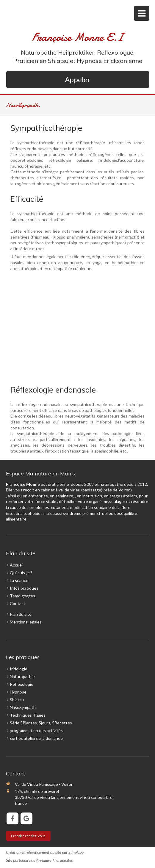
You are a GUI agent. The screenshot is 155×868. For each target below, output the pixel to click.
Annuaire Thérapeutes (54, 860)
